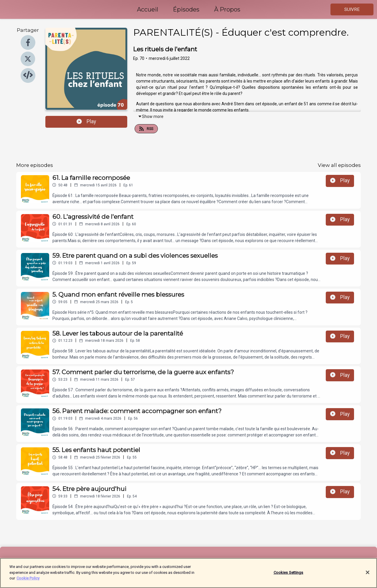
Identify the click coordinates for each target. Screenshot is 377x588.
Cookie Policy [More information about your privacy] (28, 582)
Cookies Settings (288, 576)
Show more (151, 116)
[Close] (368, 576)
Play (86, 121)
